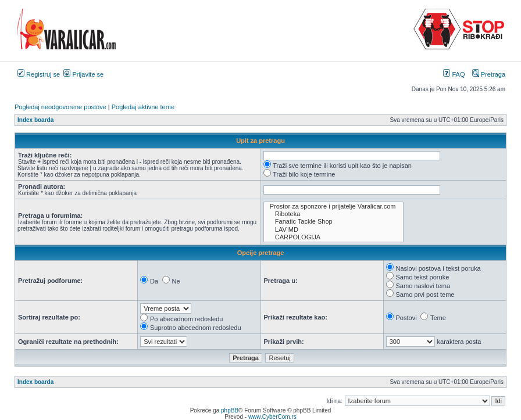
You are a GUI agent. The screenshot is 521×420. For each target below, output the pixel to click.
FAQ (454, 74)
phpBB (230, 410)
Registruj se (39, 74)
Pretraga (489, 74)
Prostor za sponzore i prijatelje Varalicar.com (333, 207)
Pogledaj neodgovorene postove (60, 107)
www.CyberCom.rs (272, 417)
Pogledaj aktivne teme (143, 107)
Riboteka (333, 214)
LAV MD (333, 230)
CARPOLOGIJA (333, 237)
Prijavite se (83, 74)
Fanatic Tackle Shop (333, 222)
